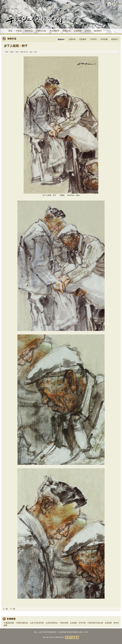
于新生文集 (41, 31)
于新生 (19, 31)
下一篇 (12, 609)
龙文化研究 (54, 31)
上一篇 (5, 609)
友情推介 (98, 31)
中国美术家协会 (22, 623)
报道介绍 (66, 31)
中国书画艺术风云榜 (95, 623)
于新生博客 (64, 623)
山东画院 (73, 623)
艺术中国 (82, 623)
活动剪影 (78, 31)
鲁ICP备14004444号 (49, 637)
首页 (10, 31)
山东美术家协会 (52, 623)
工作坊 (88, 31)
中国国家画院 (9, 623)
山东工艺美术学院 (37, 623)
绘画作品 (29, 31)
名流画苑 (108, 623)
